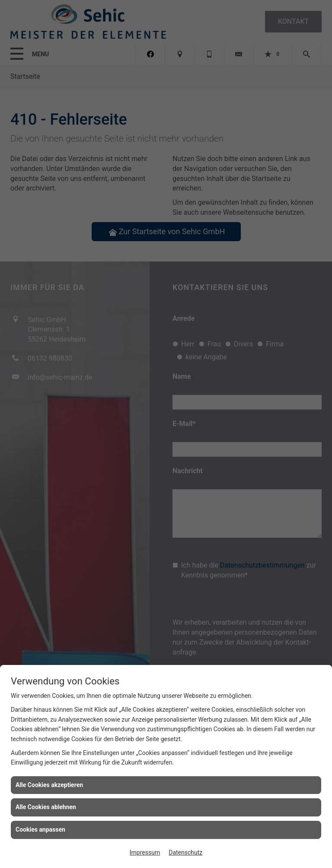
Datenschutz (185, 852)
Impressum (145, 852)
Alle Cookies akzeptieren (49, 785)
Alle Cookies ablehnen (46, 807)
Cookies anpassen (40, 829)
